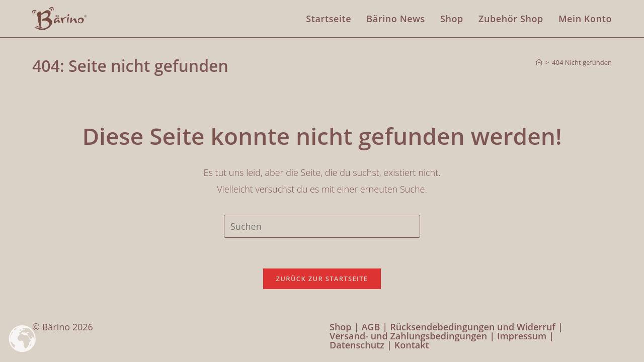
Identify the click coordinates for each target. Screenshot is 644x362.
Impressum (522, 336)
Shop (341, 327)
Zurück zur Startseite (322, 279)
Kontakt (412, 345)
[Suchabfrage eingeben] (322, 226)
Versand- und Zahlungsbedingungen (408, 336)
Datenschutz (357, 345)
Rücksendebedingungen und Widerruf (473, 327)
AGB (371, 327)
